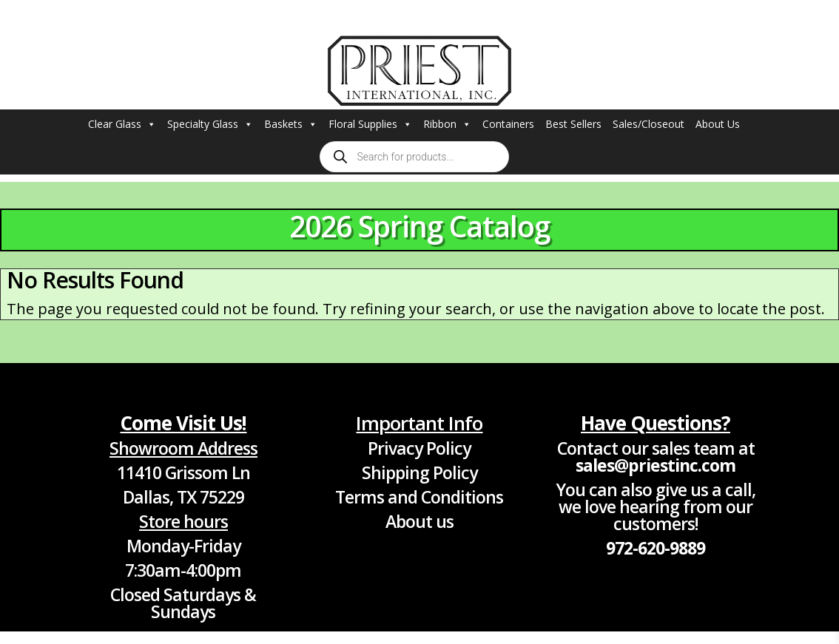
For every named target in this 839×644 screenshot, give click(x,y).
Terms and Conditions (419, 497)
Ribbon (447, 124)
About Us (718, 124)
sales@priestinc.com (656, 465)
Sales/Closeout (648, 124)
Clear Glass (122, 124)
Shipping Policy (419, 472)
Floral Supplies (370, 124)
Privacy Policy (419, 448)
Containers (508, 124)
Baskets (291, 124)
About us (419, 521)
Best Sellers (573, 124)
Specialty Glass (210, 124)
